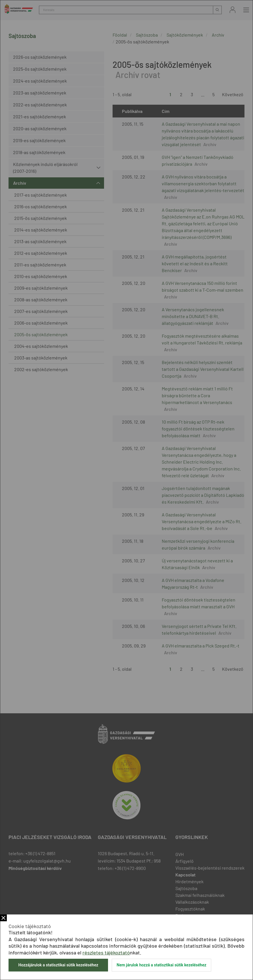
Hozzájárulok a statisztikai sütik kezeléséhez (58, 965)
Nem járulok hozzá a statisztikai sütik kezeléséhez (161, 965)
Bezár (3, 918)
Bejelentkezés (233, 10)
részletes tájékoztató (106, 952)
